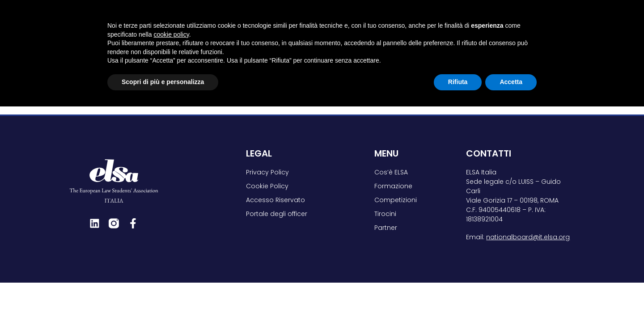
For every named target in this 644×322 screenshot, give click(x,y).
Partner (515, 20)
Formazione (337, 20)
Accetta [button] (511, 297)
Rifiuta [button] (458, 297)
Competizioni (404, 20)
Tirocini (464, 20)
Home (77, 52)
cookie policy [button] (172, 250)
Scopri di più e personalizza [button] (163, 297)
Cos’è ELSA (275, 20)
